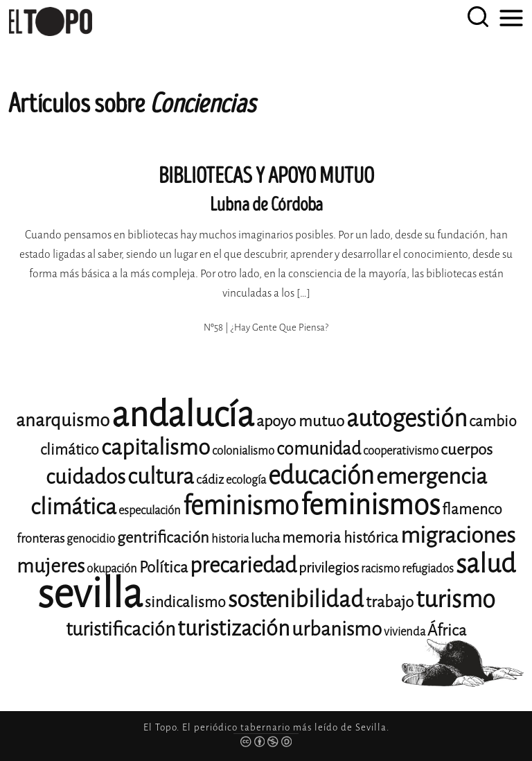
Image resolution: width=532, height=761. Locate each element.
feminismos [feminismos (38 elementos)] (370, 505)
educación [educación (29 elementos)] (321, 476)
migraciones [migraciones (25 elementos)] (458, 535)
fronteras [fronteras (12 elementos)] (41, 539)
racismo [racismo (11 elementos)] (380, 569)
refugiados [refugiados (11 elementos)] (428, 569)
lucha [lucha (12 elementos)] (265, 539)
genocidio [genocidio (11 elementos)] (91, 539)
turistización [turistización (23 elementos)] (233, 628)
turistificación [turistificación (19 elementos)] (121, 629)
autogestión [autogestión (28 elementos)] (407, 418)
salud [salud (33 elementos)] (486, 564)
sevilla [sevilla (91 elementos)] (90, 594)
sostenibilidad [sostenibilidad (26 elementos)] (296, 600)
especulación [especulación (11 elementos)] (150, 510)
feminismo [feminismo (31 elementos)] (241, 506)
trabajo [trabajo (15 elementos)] (390, 602)
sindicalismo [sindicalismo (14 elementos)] (185, 602)
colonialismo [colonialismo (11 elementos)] (243, 451)
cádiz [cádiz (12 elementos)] (210, 480)
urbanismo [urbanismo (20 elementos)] (337, 629)
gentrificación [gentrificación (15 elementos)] (163, 537)
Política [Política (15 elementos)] (163, 567)
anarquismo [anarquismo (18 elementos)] (63, 420)
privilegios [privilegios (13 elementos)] (329, 568)
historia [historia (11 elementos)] (230, 539)
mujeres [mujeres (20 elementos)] (51, 566)
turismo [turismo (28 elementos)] (455, 599)
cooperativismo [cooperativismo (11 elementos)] (401, 451)
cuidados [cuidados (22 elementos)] (86, 477)
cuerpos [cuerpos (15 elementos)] (467, 449)
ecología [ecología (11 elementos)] (246, 480)
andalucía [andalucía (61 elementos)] (183, 415)
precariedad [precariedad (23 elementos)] (243, 565)
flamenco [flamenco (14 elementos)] (472, 509)
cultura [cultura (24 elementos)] (161, 476)
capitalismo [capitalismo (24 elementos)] (156, 447)
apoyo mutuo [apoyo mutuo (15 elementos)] (300, 421)
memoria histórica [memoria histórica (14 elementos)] (340, 538)
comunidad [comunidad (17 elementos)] (319, 449)
